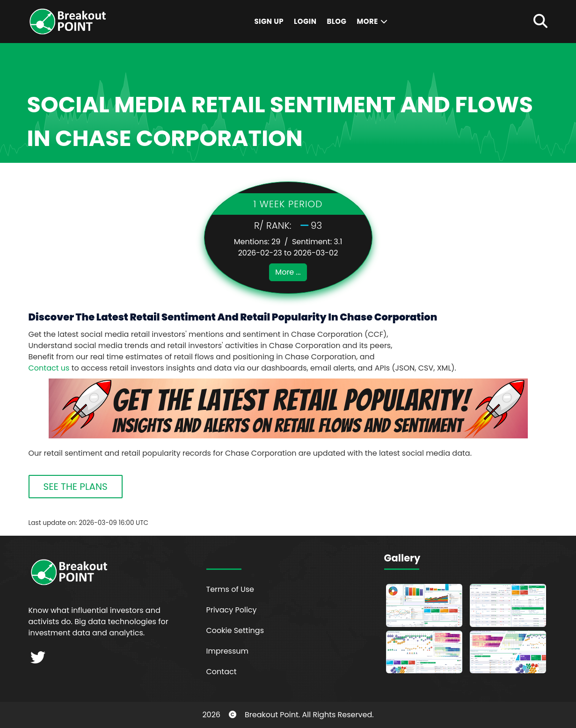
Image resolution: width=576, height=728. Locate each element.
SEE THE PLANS (76, 487)
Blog (336, 21)
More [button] (372, 21)
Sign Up (269, 21)
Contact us (49, 368)
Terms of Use (230, 589)
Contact (222, 672)
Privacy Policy (232, 610)
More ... (288, 272)
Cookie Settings (235, 630)
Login (305, 21)
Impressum (228, 651)
